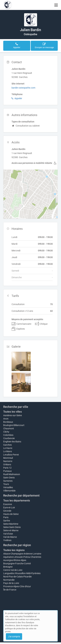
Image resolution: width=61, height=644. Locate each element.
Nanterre (8, 461)
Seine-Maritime (11, 524)
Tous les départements (17, 501)
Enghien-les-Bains (12, 442)
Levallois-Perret (11, 455)
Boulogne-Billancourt (14, 425)
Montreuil (8, 458)
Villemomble (9, 491)
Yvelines (7, 540)
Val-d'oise (8, 534)
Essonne (8, 504)
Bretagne (8, 567)
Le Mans (8, 451)
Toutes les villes (13, 412)
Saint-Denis (9, 478)
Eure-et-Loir (9, 508)
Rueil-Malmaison (12, 474)
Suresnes (8, 481)
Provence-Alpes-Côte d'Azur (17, 586)
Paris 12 (7, 468)
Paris (6, 517)
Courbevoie (9, 438)
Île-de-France (10, 590)
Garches (7, 445)
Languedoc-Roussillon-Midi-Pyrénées (22, 573)
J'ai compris (14, 636)
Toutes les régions (14, 550)
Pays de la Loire (11, 583)
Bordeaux (8, 422)
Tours (6, 484)
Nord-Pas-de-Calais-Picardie (17, 577)
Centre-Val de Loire (13, 570)
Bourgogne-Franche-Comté (17, 563)
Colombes (8, 435)
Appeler (17, 98)
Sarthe (7, 521)
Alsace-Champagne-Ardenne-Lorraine (22, 554)
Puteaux (7, 471)
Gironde (7, 511)
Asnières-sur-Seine (13, 415)
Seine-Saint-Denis (12, 527)
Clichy (6, 432)
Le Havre (8, 448)
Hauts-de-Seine (11, 514)
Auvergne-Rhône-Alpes (15, 560)
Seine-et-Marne (11, 530)
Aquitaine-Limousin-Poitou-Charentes (22, 557)
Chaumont (9, 428)
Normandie (9, 580)
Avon (6, 419)
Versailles (8, 487)
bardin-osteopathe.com (23, 88)
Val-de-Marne (10, 537)
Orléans (7, 464)
